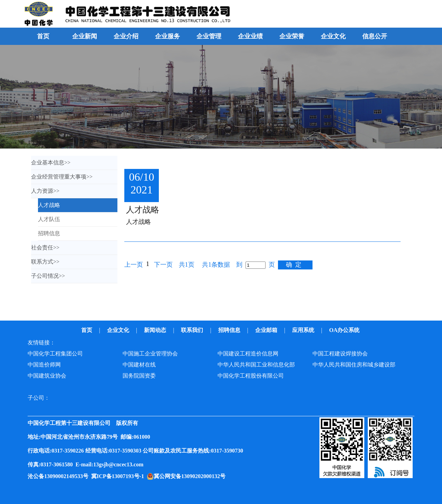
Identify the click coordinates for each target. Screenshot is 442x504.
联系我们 (193, 330)
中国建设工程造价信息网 (248, 354)
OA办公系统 (345, 330)
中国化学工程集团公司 (55, 354)
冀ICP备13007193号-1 (119, 476)
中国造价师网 (44, 365)
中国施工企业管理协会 (150, 354)
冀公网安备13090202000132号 (191, 476)
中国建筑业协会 (47, 376)
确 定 (294, 265)
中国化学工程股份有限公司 (251, 376)
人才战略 (143, 210)
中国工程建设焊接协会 (340, 354)
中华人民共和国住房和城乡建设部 (354, 365)
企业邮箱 (267, 330)
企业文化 (119, 330)
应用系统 (304, 330)
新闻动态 (156, 330)
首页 (43, 36)
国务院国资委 (139, 376)
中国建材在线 (139, 365)
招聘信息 (230, 330)
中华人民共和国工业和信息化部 (256, 365)
